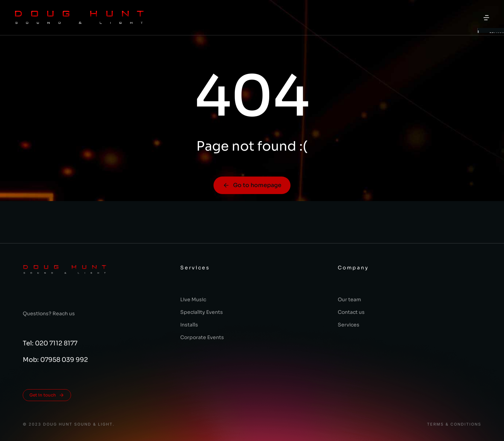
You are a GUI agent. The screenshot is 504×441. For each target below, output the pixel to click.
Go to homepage (252, 185)
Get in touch (47, 395)
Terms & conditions (454, 424)
